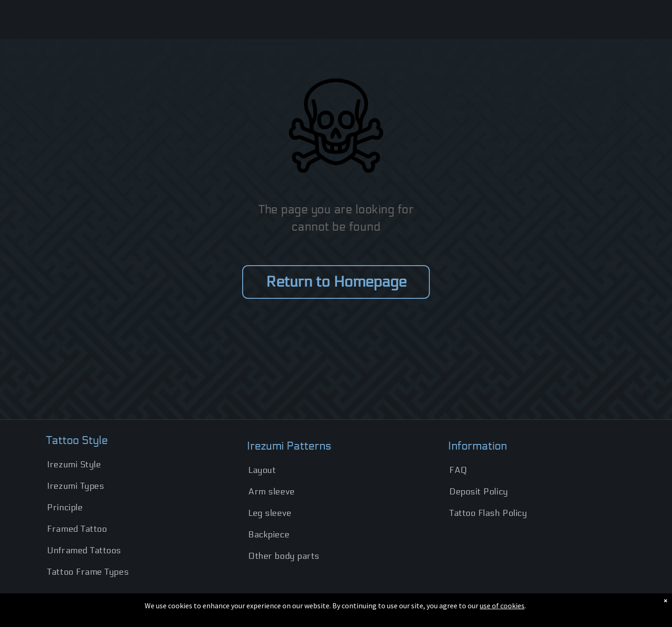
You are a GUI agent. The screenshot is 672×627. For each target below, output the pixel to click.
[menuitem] (135, 465)
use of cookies (502, 606)
